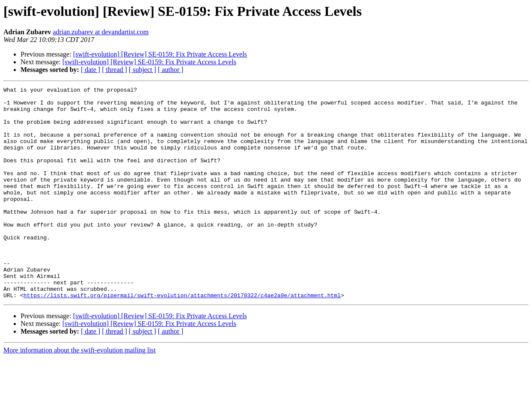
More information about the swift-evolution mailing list (80, 393)
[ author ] (171, 70)
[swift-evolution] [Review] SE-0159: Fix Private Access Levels (160, 54)
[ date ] (91, 70)
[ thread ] (114, 70)
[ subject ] (143, 70)
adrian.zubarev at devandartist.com (101, 32)
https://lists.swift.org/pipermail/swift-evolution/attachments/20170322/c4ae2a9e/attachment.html (182, 337)
